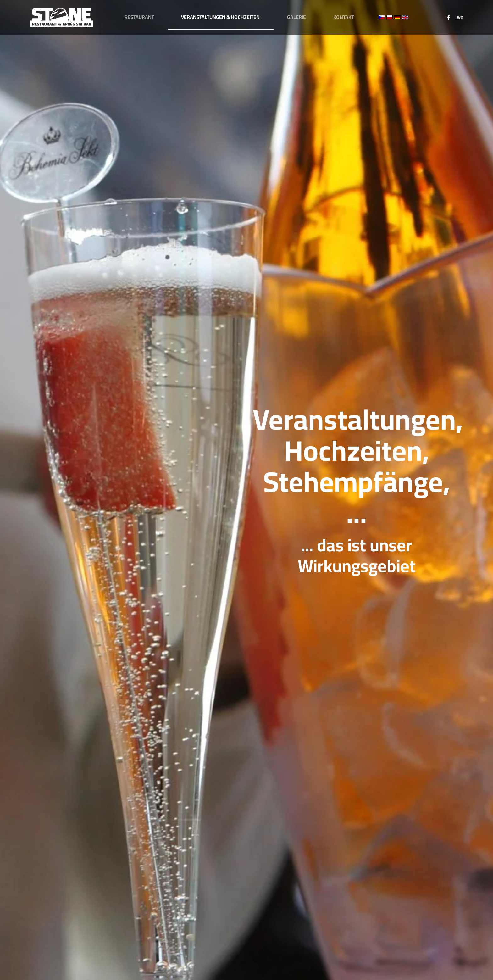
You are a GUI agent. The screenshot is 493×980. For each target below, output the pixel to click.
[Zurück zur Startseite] (62, 17)
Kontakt (343, 17)
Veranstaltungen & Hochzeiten (220, 17)
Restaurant (139, 17)
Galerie (296, 17)
